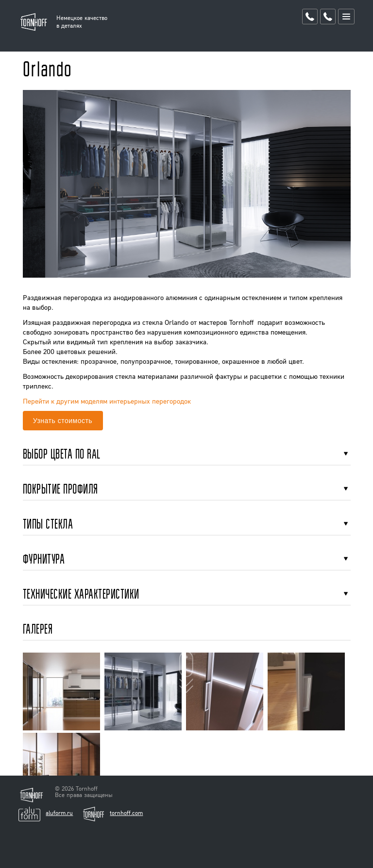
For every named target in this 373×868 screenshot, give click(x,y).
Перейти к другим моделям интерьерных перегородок (107, 401)
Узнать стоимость (63, 421)
